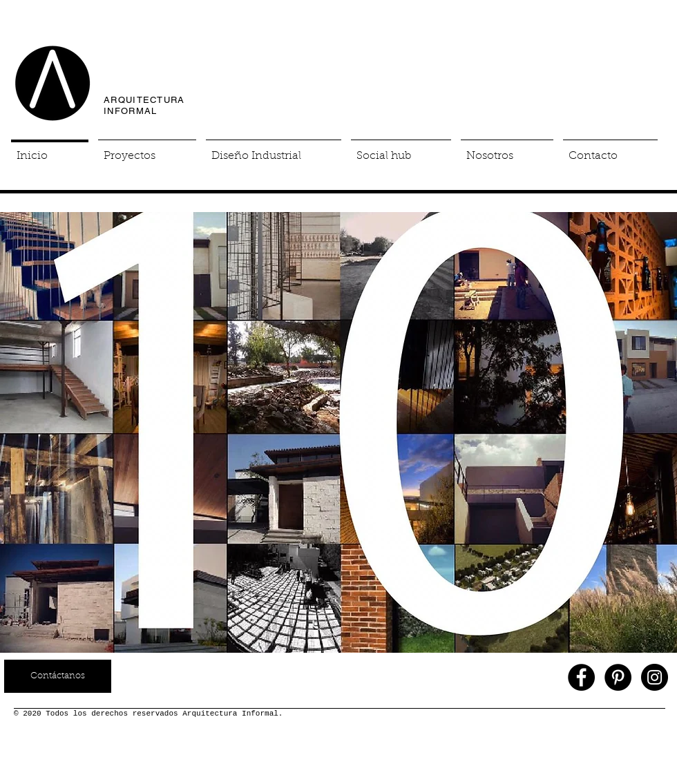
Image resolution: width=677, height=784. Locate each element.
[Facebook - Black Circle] (581, 677)
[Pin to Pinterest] (646, 205)
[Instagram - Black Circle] (655, 677)
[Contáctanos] (58, 676)
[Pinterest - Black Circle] (618, 677)
